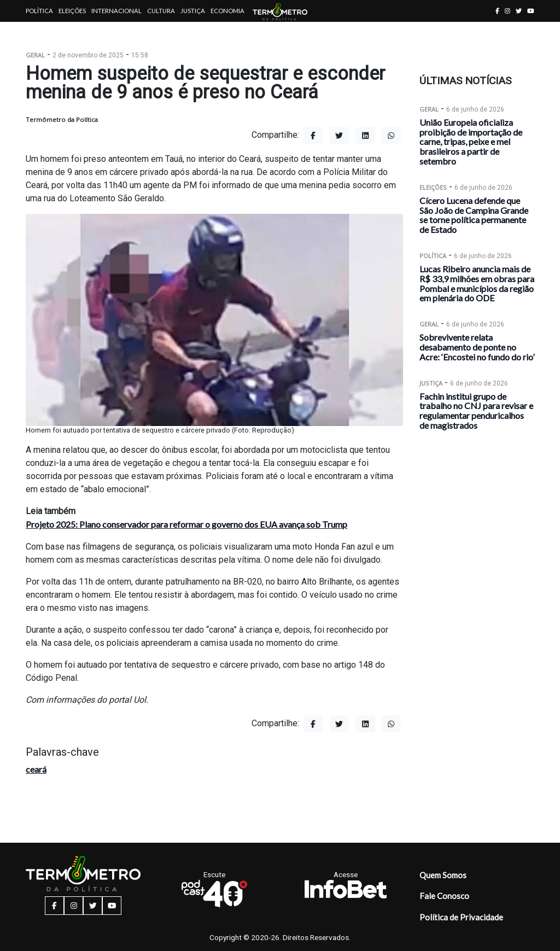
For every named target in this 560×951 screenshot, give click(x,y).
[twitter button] (519, 11)
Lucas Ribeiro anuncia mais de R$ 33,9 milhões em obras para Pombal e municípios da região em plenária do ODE (477, 283)
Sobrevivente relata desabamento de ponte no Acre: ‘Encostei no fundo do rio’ (477, 347)
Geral (35, 55)
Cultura (161, 11)
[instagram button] (507, 11)
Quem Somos (443, 875)
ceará (36, 769)
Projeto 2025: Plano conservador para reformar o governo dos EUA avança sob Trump (186, 524)
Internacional (116, 11)
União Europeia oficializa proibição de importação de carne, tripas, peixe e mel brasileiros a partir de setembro (471, 142)
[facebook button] (497, 11)
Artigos (39, 33)
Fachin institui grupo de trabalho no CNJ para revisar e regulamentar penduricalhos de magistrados (476, 411)
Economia (227, 11)
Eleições (72, 11)
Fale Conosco (444, 896)
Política (39, 11)
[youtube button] (531, 11)
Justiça (193, 11)
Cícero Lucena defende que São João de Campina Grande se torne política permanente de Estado (474, 215)
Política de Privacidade (461, 917)
